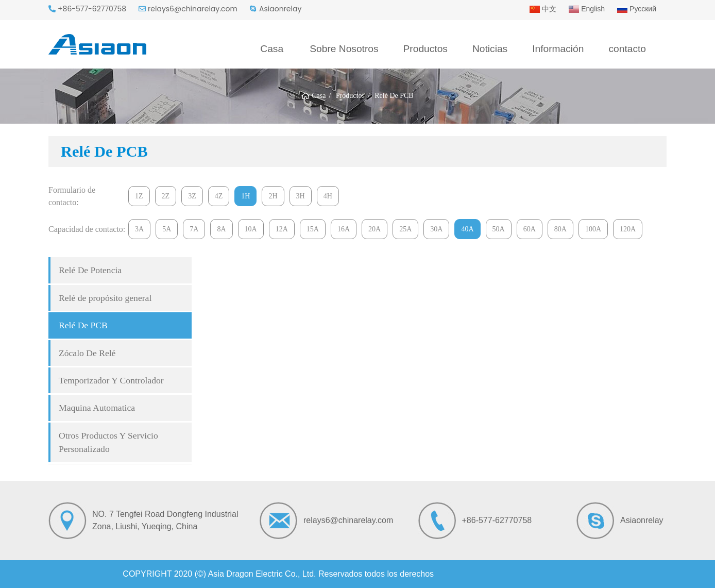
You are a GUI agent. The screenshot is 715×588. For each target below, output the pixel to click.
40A (467, 229)
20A (374, 229)
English (587, 9)
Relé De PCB (83, 325)
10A (251, 229)
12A (282, 229)
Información (558, 49)
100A (593, 229)
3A (139, 229)
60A (530, 229)
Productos (425, 49)
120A (628, 229)
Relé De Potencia (90, 270)
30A (436, 229)
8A (221, 229)
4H (328, 196)
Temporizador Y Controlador (111, 380)
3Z (192, 196)
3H (301, 196)
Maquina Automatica (97, 408)
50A (499, 229)
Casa (272, 49)
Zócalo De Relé (87, 353)
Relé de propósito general (105, 298)
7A (194, 229)
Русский (637, 9)
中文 (543, 9)
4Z (219, 196)
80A (560, 229)
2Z (166, 196)
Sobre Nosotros (344, 49)
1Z (139, 196)
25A (405, 229)
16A (344, 229)
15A (313, 229)
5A (167, 229)
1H (245, 196)
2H (273, 196)
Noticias (490, 49)
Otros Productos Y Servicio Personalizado (108, 442)
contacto (627, 49)
